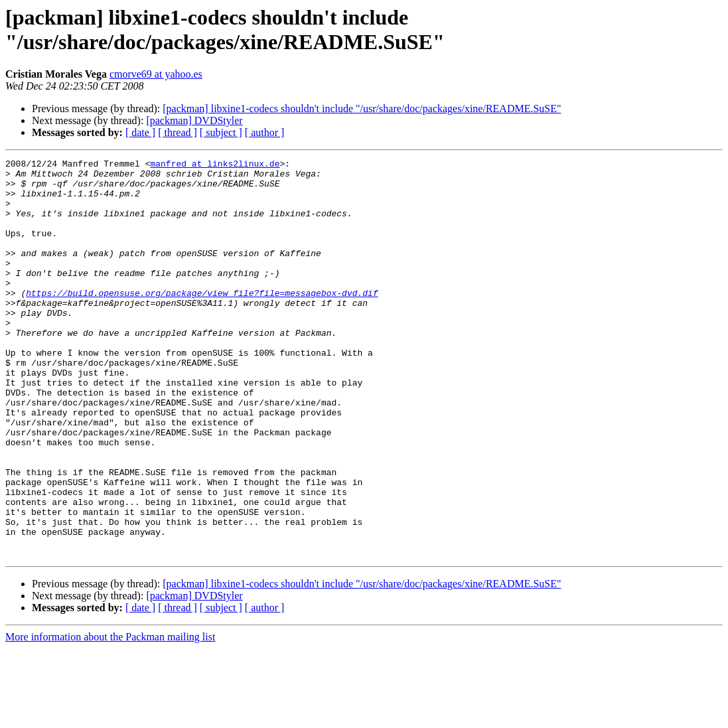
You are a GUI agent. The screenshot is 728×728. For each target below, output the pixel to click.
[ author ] (265, 132)
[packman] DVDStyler (194, 120)
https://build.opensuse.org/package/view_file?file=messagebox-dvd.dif (202, 321)
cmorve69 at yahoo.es (156, 74)
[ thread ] (178, 132)
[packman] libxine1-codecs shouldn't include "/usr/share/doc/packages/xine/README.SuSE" (362, 109)
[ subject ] (221, 132)
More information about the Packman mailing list (110, 716)
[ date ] (140, 132)
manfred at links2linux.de (215, 165)
